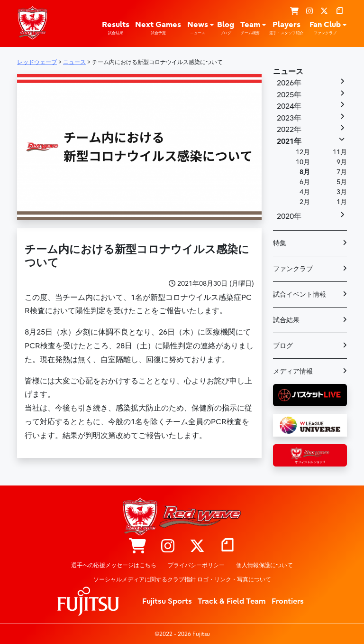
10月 (303, 162)
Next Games (158, 28)
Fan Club (325, 28)
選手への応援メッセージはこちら (114, 565)
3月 (342, 192)
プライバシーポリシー (196, 565)
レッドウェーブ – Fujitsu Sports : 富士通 (32, 23)
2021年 (289, 141)
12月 (303, 152)
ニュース (288, 72)
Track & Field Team (232, 601)
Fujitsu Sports (167, 601)
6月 (305, 182)
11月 (340, 152)
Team (250, 28)
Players (286, 28)
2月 (305, 202)
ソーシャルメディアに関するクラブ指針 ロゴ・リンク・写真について (182, 579)
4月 (305, 192)
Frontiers (288, 601)
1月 (342, 202)
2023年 (289, 118)
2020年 (289, 216)
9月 (342, 162)
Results (116, 28)
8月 (305, 172)
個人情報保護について (264, 565)
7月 (342, 172)
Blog (226, 28)
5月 (342, 182)
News (198, 28)
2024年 (289, 106)
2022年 (289, 130)
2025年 (289, 95)
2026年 (289, 83)
